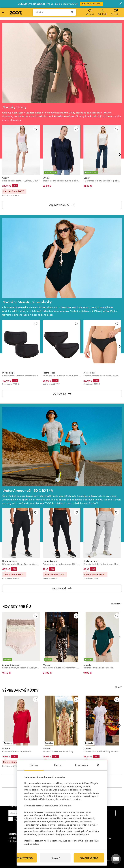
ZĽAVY (118, 687)
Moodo (47, 665)
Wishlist (90, 12)
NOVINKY (116, 603)
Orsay (6, 178)
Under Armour (10, 561)
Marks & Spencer (11, 665)
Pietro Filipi (8, 373)
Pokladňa (116, 12)
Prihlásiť (102, 12)
